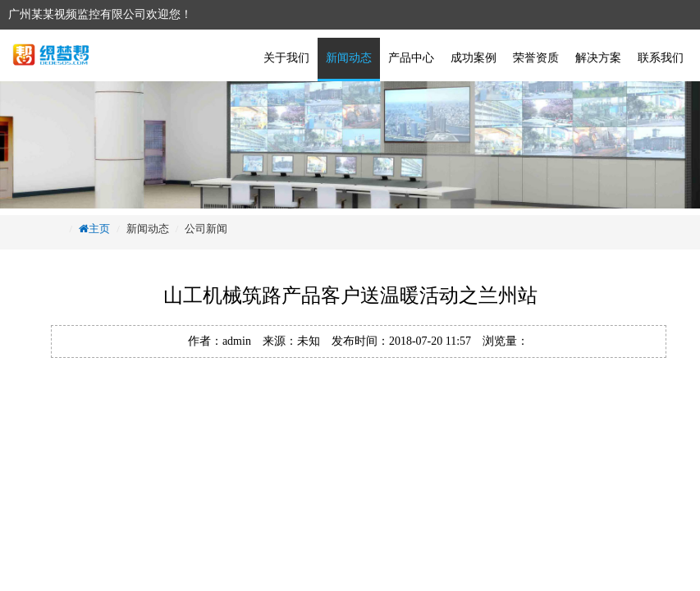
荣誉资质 (536, 58)
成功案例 (474, 58)
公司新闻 (206, 229)
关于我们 (286, 58)
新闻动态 (349, 58)
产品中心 (411, 58)
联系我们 (661, 58)
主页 (99, 229)
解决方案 (598, 58)
